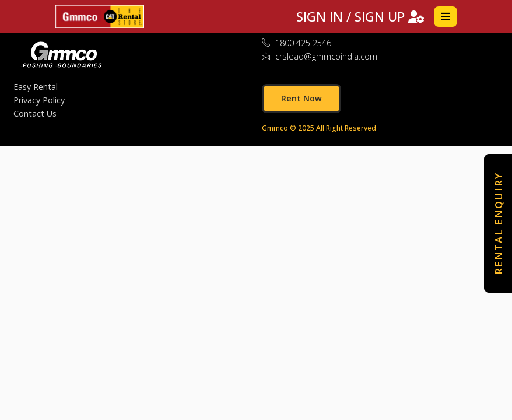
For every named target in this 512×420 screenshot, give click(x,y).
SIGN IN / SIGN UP (360, 16)
